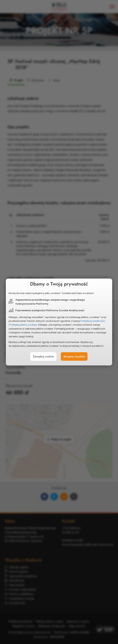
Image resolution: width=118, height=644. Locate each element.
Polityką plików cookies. (24, 325)
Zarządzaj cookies (43, 356)
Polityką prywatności (93, 321)
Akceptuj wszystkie (74, 356)
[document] (59, 322)
